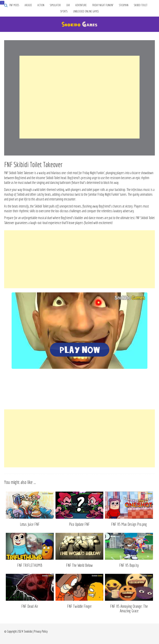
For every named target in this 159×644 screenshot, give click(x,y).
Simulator (55, 5)
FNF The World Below (79, 565)
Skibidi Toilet (141, 5)
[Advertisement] (79, 97)
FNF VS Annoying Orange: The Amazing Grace (129, 608)
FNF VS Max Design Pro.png (129, 524)
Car (68, 5)
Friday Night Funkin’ (103, 5)
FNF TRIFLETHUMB (30, 565)
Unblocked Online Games (86, 11)
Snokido (28, 631)
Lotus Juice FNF (30, 524)
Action (41, 5)
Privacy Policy (41, 631)
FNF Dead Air (30, 606)
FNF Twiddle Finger (79, 606)
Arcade (28, 5)
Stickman (124, 5)
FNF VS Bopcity (129, 565)
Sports (64, 11)
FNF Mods (14, 5)
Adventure (81, 5)
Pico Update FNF (79, 524)
